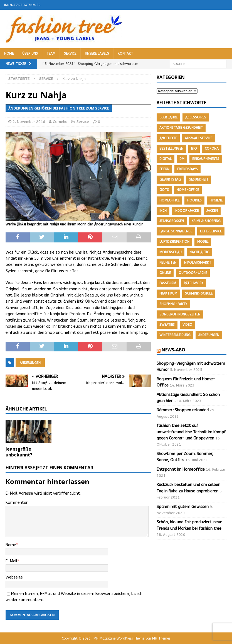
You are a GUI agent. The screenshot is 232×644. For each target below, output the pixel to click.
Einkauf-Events (206, 159)
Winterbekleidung (175, 335)
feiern (164, 169)
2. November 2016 (29, 122)
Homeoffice (169, 200)
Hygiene (216, 200)
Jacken (212, 211)
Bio (194, 149)
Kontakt (125, 54)
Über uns (30, 54)
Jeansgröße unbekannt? (19, 452)
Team (51, 54)
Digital (166, 159)
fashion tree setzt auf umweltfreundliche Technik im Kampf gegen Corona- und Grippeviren (191, 432)
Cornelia (60, 122)
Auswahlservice (198, 138)
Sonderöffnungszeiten (180, 314)
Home (9, 54)
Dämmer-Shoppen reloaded (183, 410)
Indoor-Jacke (187, 211)
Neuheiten (168, 263)
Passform (168, 283)
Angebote (168, 138)
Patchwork (194, 283)
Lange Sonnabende (176, 231)
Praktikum (168, 293)
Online (165, 273)
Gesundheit (198, 179)
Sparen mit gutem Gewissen (183, 507)
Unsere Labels (97, 54)
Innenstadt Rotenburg (22, 5)
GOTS (164, 190)
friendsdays (187, 169)
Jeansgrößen (172, 221)
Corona (212, 149)
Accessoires (196, 117)
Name (11, 545)
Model (203, 242)
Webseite (14, 577)
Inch (163, 211)
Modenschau (171, 252)
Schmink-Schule (199, 293)
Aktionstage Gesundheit (181, 128)
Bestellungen (171, 149)
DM (182, 159)
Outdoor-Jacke (193, 273)
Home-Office (188, 190)
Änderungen (30, 363)
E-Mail (11, 561)
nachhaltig (199, 252)
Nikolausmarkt (198, 263)
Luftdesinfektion (174, 242)
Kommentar (17, 503)
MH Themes (161, 638)
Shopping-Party (173, 304)
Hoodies (194, 200)
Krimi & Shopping (206, 221)
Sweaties (167, 325)
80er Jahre (168, 117)
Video (187, 325)
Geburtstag (170, 179)
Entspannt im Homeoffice (181, 469)
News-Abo (173, 350)
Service (70, 54)
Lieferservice (211, 231)
